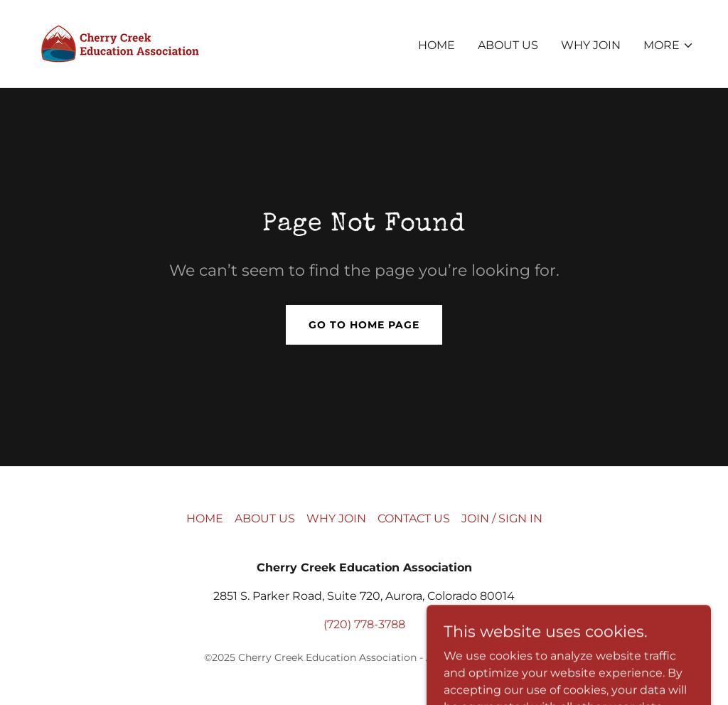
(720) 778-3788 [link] (364, 624)
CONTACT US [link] (414, 518)
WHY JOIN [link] (591, 45)
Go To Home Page (364, 325)
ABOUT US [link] (508, 45)
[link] (120, 43)
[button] (669, 45)
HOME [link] (437, 45)
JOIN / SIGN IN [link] (502, 518)
